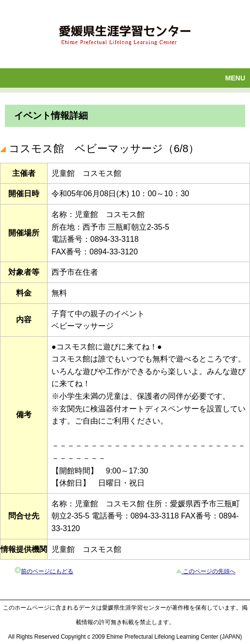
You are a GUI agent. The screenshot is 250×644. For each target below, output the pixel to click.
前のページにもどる (47, 571)
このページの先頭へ (208, 571)
